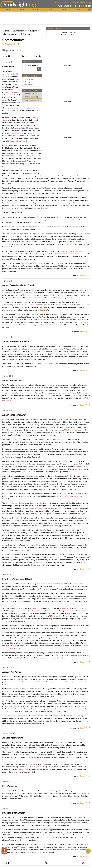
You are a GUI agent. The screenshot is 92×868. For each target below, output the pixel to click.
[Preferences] (89, 10)
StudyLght (15, 4)
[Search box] (30, 69)
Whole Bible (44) (31, 93)
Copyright (28, 82)
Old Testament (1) (31, 97)
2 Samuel (25, 34)
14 (37, 56)
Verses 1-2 (7, 62)
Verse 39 (6, 808)
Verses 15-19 (8, 410)
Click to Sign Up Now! (79, 2)
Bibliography (29, 85)
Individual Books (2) (32, 100)
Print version (29, 79)
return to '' (81, 275)
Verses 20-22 (8, 575)
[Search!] (39, 69)
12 (7, 56)
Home (6, 31)
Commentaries (19, 31)
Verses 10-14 (8, 376)
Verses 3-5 (7, 281)
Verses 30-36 (8, 733)
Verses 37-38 (8, 782)
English (33, 31)
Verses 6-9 (7, 337)
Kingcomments (10, 34)
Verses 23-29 (8, 667)
